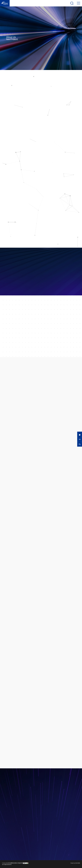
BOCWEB (78, 863)
